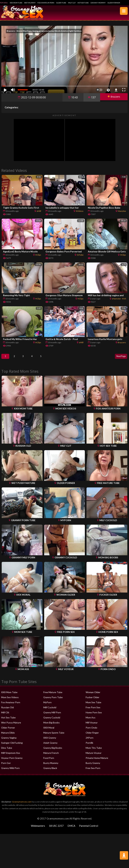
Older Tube (61, 3)
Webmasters (38, 829)
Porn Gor (6, 766)
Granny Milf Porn (52, 716)
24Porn (90, 741)
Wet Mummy (30, 3)
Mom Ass (91, 721)
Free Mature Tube (53, 696)
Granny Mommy (98, 3)
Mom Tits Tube (94, 751)
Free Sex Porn (93, 771)
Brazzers (112, 97)
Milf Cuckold (50, 711)
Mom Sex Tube (93, 706)
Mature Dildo (8, 736)
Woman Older (93, 696)
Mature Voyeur (94, 756)
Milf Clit (72, 3)
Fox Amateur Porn (46, 3)
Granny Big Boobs (53, 751)
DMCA (71, 829)
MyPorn (47, 706)
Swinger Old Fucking (12, 746)
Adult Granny (50, 746)
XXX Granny (50, 741)
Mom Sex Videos (10, 701)
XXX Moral (49, 731)
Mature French (51, 756)
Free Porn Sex (93, 711)
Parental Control (89, 829)
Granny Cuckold (52, 721)
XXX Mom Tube (16, 3)
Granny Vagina (9, 741)
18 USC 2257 (56, 829)
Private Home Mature (97, 761)
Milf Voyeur (92, 726)
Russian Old (7, 711)
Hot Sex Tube (83, 3)
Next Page (119, 358)
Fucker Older (92, 701)
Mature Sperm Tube (54, 736)
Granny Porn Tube (53, 701)
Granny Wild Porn (10, 771)
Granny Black (50, 771)
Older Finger (92, 736)
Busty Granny (93, 766)
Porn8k (89, 746)
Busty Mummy (51, 766)
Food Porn (49, 761)
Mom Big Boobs (51, 726)
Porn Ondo (91, 731)
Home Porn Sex (94, 716)
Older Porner (114, 3)
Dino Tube (7, 751)
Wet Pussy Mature (11, 726)
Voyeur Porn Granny (12, 761)
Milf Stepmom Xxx (11, 756)
